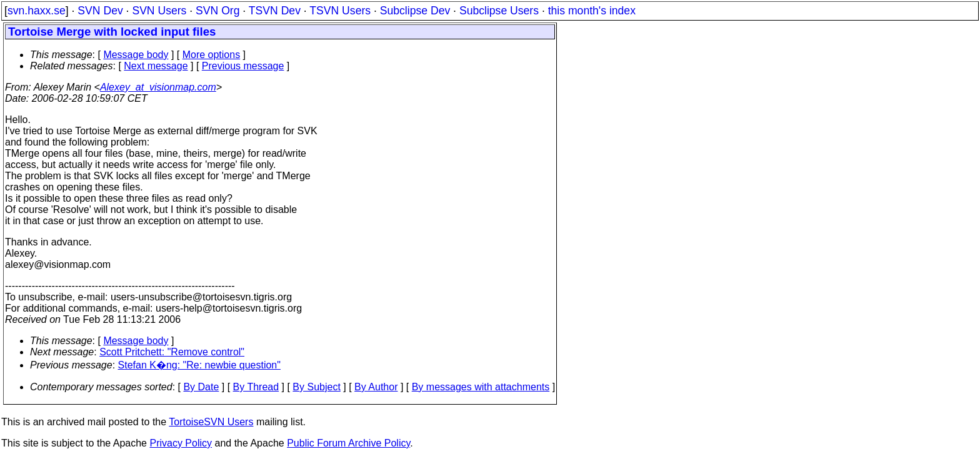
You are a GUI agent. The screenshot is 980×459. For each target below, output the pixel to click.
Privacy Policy (181, 443)
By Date (201, 387)
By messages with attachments (481, 387)
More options (212, 55)
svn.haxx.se (37, 11)
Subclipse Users (499, 11)
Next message (156, 66)
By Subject (316, 387)
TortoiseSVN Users (211, 422)
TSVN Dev (275, 11)
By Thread (256, 387)
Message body (136, 55)
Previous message (243, 66)
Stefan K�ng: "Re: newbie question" (199, 365)
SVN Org (217, 11)
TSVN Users (340, 11)
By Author (376, 387)
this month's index (592, 11)
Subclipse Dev (415, 11)
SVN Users (159, 11)
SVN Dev (100, 11)
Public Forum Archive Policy (348, 443)
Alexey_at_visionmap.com (158, 87)
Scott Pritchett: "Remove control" (172, 352)
